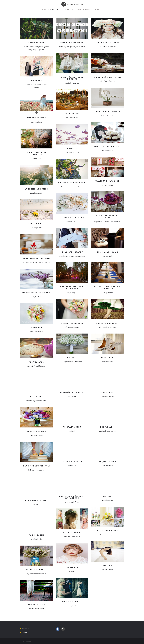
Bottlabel (37, 397)
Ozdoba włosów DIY (72, 217)
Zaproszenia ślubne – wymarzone (72, 497)
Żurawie (72, 148)
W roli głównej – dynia (107, 77)
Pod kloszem (36, 535)
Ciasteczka (25, 629)
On (73, 10)
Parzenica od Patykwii (36, 258)
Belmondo (36, 80)
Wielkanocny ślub (107, 531)
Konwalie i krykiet (36, 501)
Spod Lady (107, 392)
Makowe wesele (37, 118)
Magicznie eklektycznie (37, 293)
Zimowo (107, 565)
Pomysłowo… (36, 362)
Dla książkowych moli (37, 466)
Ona (67, 10)
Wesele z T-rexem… (72, 602)
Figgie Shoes (107, 358)
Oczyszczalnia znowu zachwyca (72, 288)
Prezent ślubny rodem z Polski (72, 78)
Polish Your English (107, 252)
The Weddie (72, 567)
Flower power (72, 533)
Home (43, 10)
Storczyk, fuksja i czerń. (108, 217)
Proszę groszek (36, 431)
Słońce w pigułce (72, 462)
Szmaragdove (36, 43)
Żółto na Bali (37, 224)
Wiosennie (37, 327)
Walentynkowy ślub (108, 181)
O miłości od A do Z (72, 392)
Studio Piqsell (37, 604)
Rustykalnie (72, 114)
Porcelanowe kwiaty (107, 112)
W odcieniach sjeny (37, 189)
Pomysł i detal (56, 10)
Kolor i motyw (84, 10)
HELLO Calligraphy (72, 252)
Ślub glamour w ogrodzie (36, 154)
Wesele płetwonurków (72, 183)
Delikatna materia (72, 323)
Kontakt (24, 633)
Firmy (96, 10)
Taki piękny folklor (108, 43)
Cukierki (107, 496)
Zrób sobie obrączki (72, 43)
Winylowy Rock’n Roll (107, 146)
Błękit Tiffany (107, 462)
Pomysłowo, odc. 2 (107, 323)
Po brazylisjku (72, 427)
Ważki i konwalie (37, 570)
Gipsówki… (72, 358)
